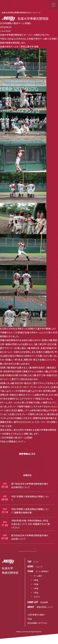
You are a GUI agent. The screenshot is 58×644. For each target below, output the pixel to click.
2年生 (36, 588)
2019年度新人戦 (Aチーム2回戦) (17, 438)
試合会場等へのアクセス (37, 623)
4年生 (36, 580)
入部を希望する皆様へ (36, 615)
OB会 (30, 619)
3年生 (36, 584)
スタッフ (37, 597)
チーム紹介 (38, 576)
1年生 (36, 592)
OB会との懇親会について (12, 441)
